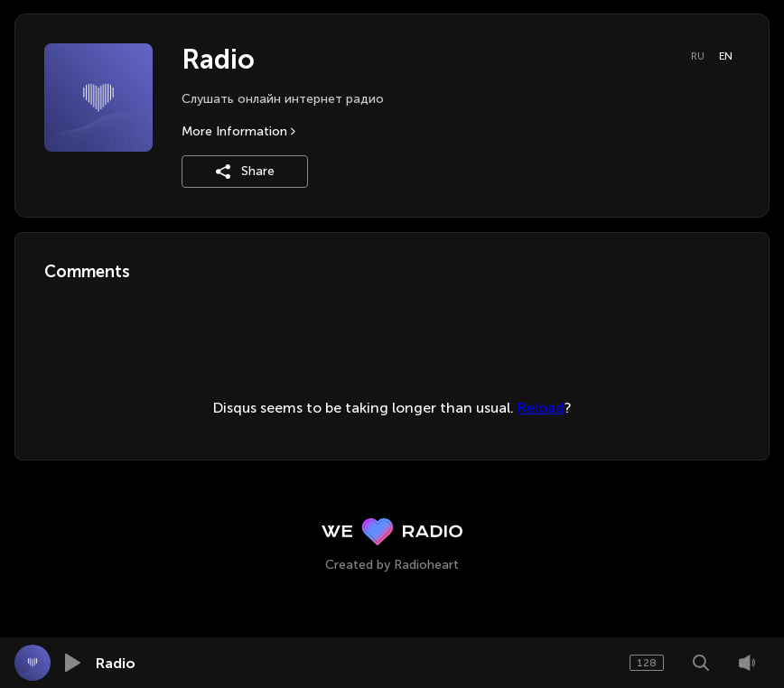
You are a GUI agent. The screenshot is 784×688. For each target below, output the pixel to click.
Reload (541, 408)
